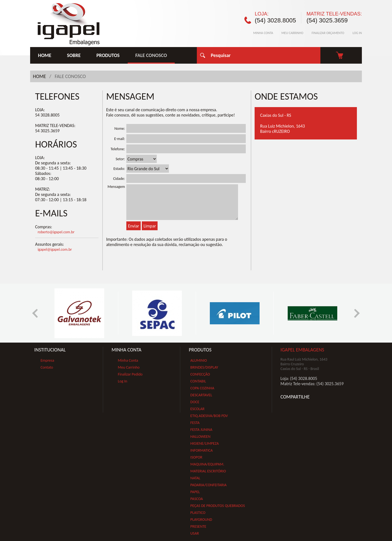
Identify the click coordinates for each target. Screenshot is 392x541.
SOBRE (74, 55)
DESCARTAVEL (201, 395)
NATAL (195, 478)
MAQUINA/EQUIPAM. (207, 464)
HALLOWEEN (201, 437)
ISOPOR (196, 457)
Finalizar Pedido (130, 374)
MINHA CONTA (263, 33)
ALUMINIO (199, 360)
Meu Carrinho (129, 367)
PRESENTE (198, 526)
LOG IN (357, 33)
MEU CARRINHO (292, 33)
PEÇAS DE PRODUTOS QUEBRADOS (218, 506)
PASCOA (197, 499)
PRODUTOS (108, 55)
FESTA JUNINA (202, 430)
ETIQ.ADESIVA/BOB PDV (209, 416)
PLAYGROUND (201, 520)
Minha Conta (128, 360)
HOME (45, 55)
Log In (122, 381)
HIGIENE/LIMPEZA (205, 443)
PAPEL (195, 492)
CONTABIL (198, 381)
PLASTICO (198, 513)
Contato (47, 367)
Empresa (47, 360)
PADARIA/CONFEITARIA (209, 485)
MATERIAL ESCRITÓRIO (208, 471)
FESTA (195, 423)
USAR (195, 533)
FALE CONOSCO (151, 55)
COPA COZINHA (202, 388)
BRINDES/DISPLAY (204, 367)
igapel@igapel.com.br (55, 249)
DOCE (195, 402)
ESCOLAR (198, 409)
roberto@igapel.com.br (56, 232)
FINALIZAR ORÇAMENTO (328, 33)
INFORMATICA (202, 450)
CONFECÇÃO (200, 374)
